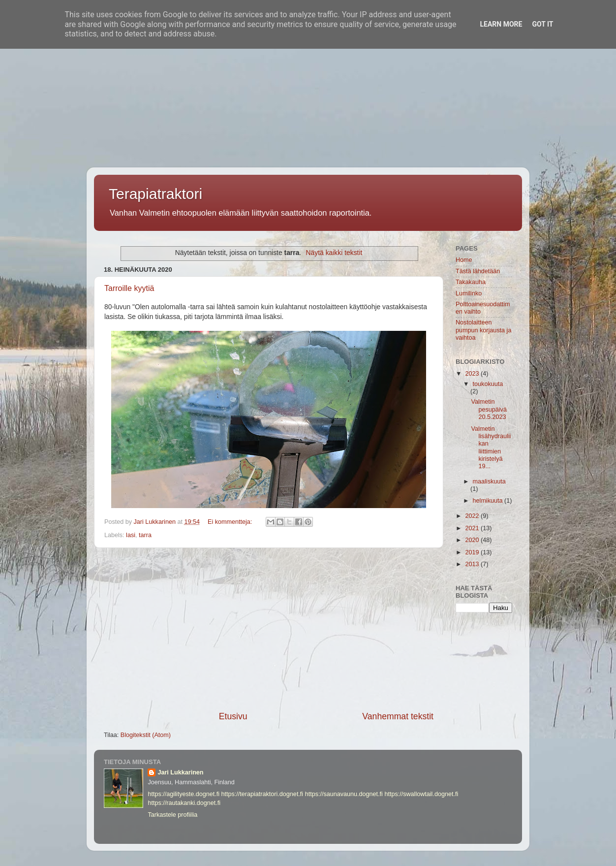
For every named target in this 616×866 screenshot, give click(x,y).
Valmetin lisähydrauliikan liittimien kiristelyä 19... (491, 448)
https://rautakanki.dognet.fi (184, 803)
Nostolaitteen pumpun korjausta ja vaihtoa (483, 330)
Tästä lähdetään (478, 271)
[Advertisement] (295, 69)
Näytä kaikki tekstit (334, 253)
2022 (473, 516)
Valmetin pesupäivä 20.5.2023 (489, 409)
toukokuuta (488, 384)
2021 (473, 528)
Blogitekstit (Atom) (146, 735)
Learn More (501, 24)
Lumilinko (469, 293)
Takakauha (471, 282)
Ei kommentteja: (231, 522)
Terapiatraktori (155, 194)
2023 (473, 374)
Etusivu (233, 716)
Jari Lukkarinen (180, 772)
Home (464, 260)
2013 (473, 564)
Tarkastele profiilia (172, 815)
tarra (145, 535)
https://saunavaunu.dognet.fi (344, 794)
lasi (131, 535)
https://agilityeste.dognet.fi (184, 794)
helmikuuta (489, 501)
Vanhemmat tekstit (398, 716)
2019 (473, 552)
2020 (473, 540)
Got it (542, 24)
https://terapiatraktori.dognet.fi (262, 794)
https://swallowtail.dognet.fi (421, 794)
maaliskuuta (489, 481)
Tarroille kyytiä (129, 288)
